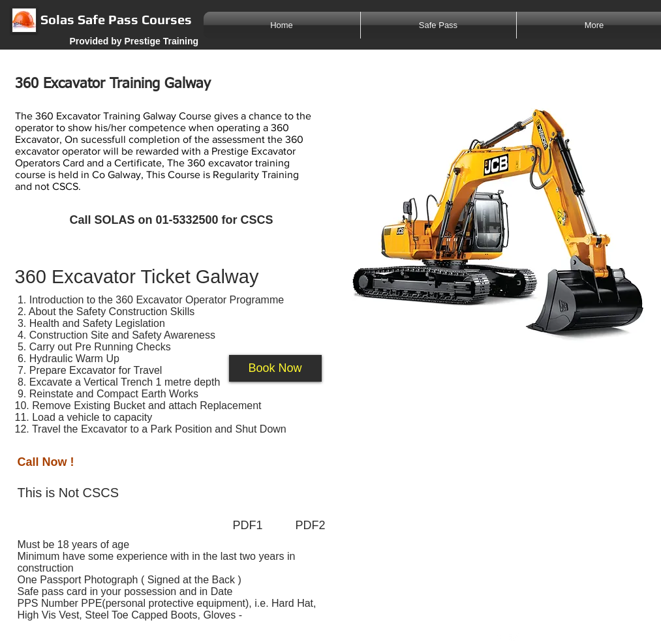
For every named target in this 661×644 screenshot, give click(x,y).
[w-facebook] (500, 637)
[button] (275, 368)
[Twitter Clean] (514, 637)
